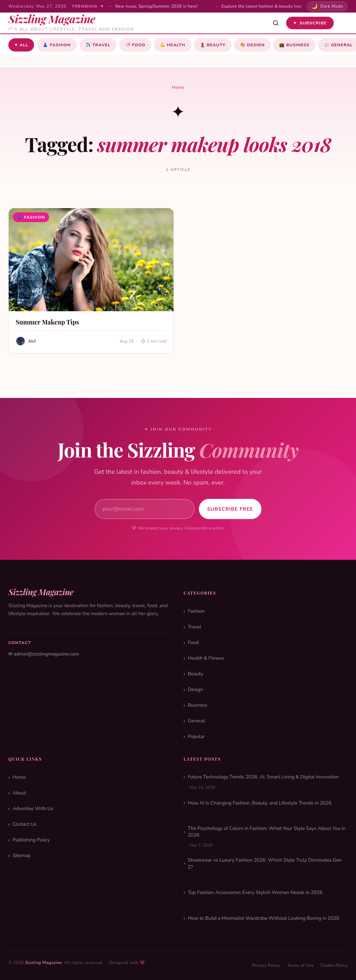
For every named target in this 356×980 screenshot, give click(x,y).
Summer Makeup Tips (47, 322)
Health (173, 45)
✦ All (21, 45)
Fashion (57, 45)
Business (294, 45)
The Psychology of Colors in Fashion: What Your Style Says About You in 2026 (267, 832)
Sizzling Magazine (43, 963)
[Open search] (276, 23)
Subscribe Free (230, 509)
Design (253, 45)
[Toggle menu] (343, 23)
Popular (196, 736)
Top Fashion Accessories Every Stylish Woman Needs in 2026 (255, 892)
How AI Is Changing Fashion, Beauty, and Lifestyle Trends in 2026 (260, 803)
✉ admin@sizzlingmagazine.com (44, 654)
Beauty (213, 45)
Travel (98, 45)
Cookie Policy (334, 965)
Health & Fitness (206, 658)
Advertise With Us (33, 809)
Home (178, 87)
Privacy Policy (266, 965)
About (19, 793)
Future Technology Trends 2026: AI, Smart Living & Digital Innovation (263, 777)
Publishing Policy (31, 840)
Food (135, 45)
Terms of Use (300, 965)
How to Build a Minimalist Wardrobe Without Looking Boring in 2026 (264, 918)
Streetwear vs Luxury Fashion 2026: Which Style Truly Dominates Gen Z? (265, 864)
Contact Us (25, 824)
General (196, 721)
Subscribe (310, 23)
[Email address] (145, 509)
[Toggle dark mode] (327, 6)
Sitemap (22, 856)
